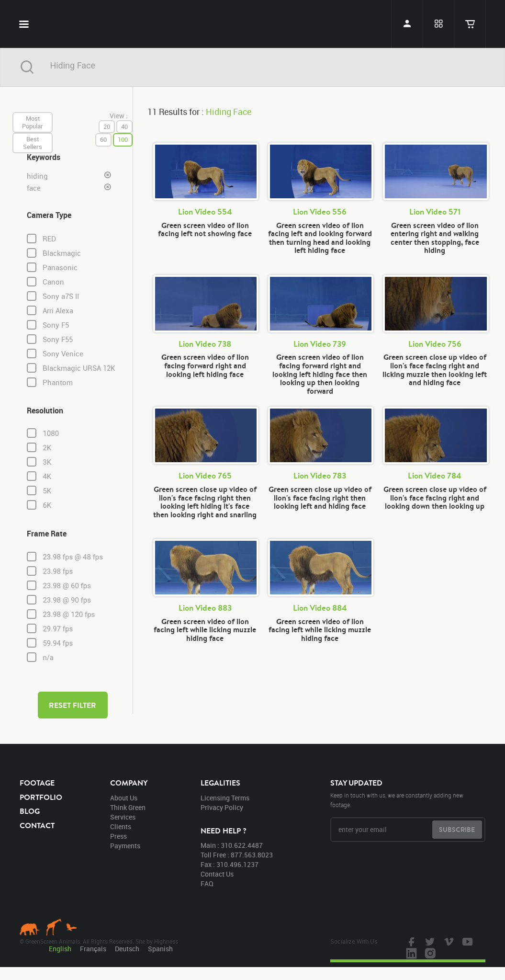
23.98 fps (58, 571)
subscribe (457, 830)
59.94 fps (58, 643)
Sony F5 (56, 325)
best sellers (33, 143)
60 (103, 139)
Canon (53, 282)
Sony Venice (63, 354)
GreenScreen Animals (253, 24)
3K (47, 462)
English (60, 949)
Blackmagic (62, 253)
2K (47, 448)
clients (121, 826)
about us (124, 798)
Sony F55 (58, 339)
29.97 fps (58, 629)
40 (124, 126)
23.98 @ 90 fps (67, 600)
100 (123, 139)
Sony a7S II (61, 296)
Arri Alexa (58, 311)
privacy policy (222, 807)
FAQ (207, 883)
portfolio (41, 797)
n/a (48, 658)
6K (47, 505)
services (123, 817)
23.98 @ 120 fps (69, 615)
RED (49, 239)
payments (125, 846)
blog (30, 811)
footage (37, 783)
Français (93, 949)
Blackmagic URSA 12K (79, 368)
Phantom (58, 382)
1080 (51, 433)
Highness (166, 941)
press (118, 836)
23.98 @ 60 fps (67, 586)
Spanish (160, 949)
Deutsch (127, 949)
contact (37, 825)
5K (47, 491)
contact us (217, 874)
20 (107, 126)
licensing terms (225, 798)
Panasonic (60, 268)
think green (128, 807)
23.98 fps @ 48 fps (73, 557)
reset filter (73, 705)
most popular (33, 122)
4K (47, 477)
